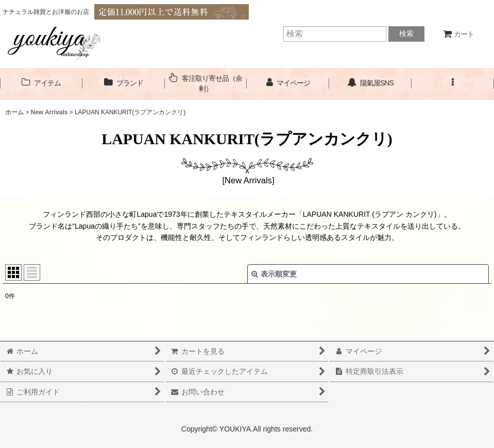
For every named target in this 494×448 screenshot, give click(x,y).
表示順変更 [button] (274, 274)
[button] (453, 83)
